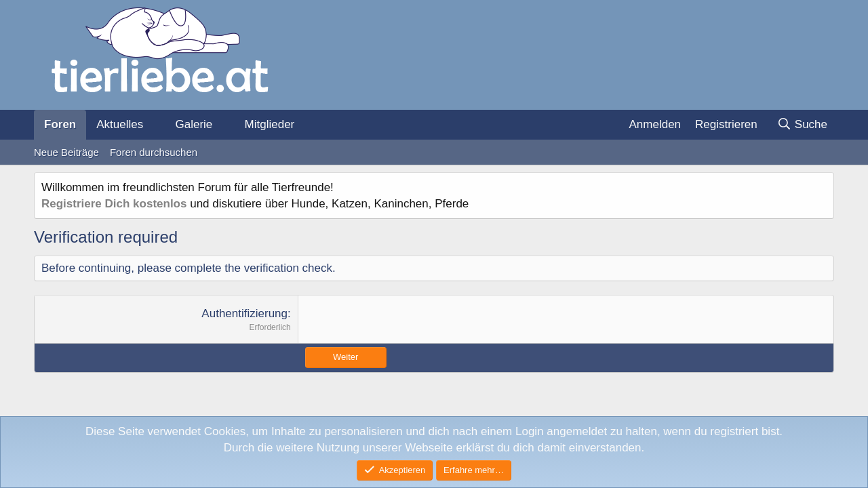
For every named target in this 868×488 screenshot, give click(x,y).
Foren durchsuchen (154, 152)
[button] (155, 125)
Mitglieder (270, 124)
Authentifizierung (244, 313)
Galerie (194, 124)
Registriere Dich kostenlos (114, 204)
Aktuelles (120, 124)
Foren (60, 124)
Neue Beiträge (66, 152)
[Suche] (802, 125)
